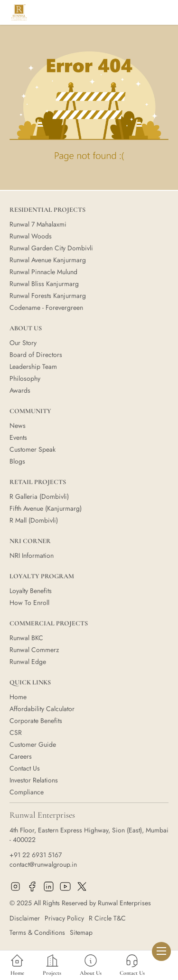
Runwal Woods (31, 236)
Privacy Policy (64, 918)
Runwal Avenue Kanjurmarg (48, 260)
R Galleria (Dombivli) (39, 496)
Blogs (17, 461)
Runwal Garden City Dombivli (51, 248)
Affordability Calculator (42, 709)
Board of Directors (36, 355)
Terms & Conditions (37, 932)
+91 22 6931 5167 (36, 855)
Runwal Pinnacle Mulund (43, 272)
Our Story (23, 343)
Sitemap (81, 932)
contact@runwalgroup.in (43, 864)
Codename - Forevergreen (46, 307)
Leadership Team (33, 366)
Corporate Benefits (36, 721)
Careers (21, 756)
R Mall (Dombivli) (34, 520)
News (18, 426)
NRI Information (32, 555)
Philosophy (25, 378)
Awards (20, 390)
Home (18, 697)
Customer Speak (33, 449)
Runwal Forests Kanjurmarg (48, 296)
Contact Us (25, 768)
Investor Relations (34, 780)
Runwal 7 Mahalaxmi (38, 224)
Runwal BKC (26, 638)
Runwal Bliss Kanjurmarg (44, 284)
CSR (16, 733)
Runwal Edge (28, 662)
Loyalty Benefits (31, 591)
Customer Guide (33, 744)
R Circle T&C (107, 918)
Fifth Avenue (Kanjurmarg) (46, 508)
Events (18, 437)
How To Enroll (29, 603)
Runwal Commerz (34, 650)
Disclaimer (25, 918)
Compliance (27, 792)
